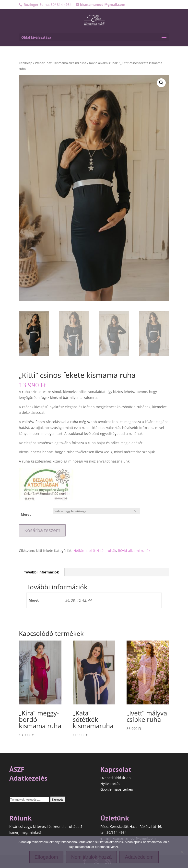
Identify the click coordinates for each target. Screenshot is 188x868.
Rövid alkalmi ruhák (103, 63)
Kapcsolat (116, 769)
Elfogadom (46, 857)
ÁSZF (17, 769)
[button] (161, 83)
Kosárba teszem (42, 530)
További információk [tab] (41, 572)
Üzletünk (115, 818)
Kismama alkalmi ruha (70, 63)
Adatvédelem (139, 857)
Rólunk (20, 818)
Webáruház (43, 63)
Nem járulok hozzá (92, 857)
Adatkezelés (28, 778)
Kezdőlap (26, 63)
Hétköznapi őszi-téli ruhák (95, 551)
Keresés (58, 799)
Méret (26, 514)
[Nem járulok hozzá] (182, 852)
